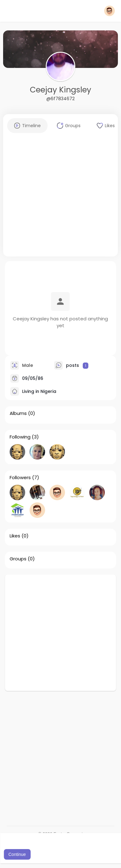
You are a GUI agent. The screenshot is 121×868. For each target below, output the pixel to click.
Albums (18, 413)
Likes (15, 536)
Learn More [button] (68, 846)
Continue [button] (17, 854)
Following (20, 437)
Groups (18, 559)
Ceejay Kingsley (61, 90)
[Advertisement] (58, 198)
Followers (20, 478)
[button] (109, 11)
